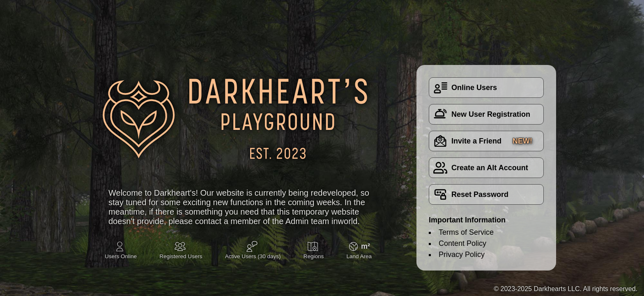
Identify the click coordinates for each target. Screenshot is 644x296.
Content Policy (462, 243)
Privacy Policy (462, 254)
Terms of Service (466, 232)
